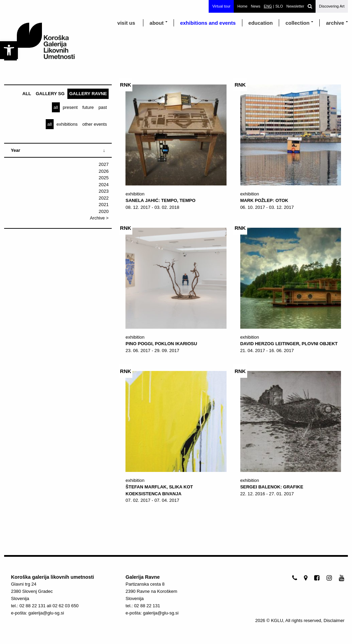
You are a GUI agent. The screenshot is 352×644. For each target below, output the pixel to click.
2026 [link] (104, 171)
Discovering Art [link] (332, 6)
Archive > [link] (99, 218)
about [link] (157, 23)
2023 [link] (104, 191)
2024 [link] (104, 185)
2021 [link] (104, 205)
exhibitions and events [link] (208, 23)
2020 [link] (104, 211)
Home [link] (242, 6)
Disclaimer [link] (334, 620)
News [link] (256, 6)
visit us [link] (126, 23)
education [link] (261, 23)
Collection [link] (297, 23)
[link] (9, 50)
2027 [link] (104, 164)
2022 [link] (104, 198)
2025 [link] (104, 178)
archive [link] (335, 23)
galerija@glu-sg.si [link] (46, 613)
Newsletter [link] (295, 6)
